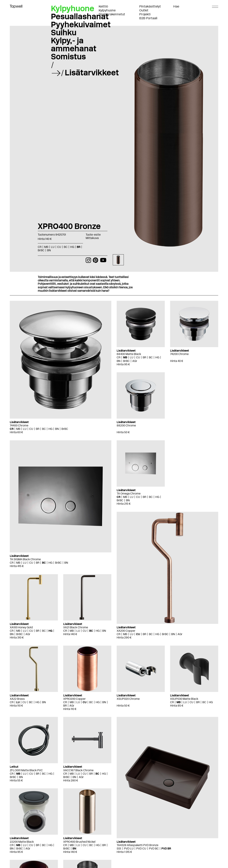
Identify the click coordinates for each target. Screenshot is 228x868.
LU (53, 247)
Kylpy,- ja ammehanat (74, 44)
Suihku (64, 32)
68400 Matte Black (129, 354)
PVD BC (154, 848)
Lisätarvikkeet (92, 73)
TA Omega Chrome (129, 494)
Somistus (68, 56)
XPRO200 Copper (74, 699)
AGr (135, 361)
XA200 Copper (126, 631)
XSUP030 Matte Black (184, 699)
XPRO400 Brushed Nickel (79, 842)
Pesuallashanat (80, 16)
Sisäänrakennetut (112, 14)
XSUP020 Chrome (128, 699)
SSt (119, 848)
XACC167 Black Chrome (78, 770)
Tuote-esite (93, 235)
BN (49, 250)
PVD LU (129, 848)
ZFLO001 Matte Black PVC (26, 770)
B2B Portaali (148, 18)
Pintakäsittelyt (150, 6)
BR (79, 247)
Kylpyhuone (107, 10)
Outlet (144, 10)
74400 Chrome (19, 425)
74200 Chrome (179, 354)
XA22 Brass (17, 699)
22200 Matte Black (22, 842)
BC (66, 247)
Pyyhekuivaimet (81, 24)
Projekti (145, 14)
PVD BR (166, 848)
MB (46, 247)
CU (59, 247)
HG (72, 247)
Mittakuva (92, 238)
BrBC (41, 250)
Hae (176, 6)
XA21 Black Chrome (76, 627)
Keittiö (103, 6)
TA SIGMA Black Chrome (25, 559)
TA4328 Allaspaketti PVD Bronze (138, 845)
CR (40, 247)
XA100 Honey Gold (21, 627)
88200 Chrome (126, 425)
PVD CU (141, 848)
